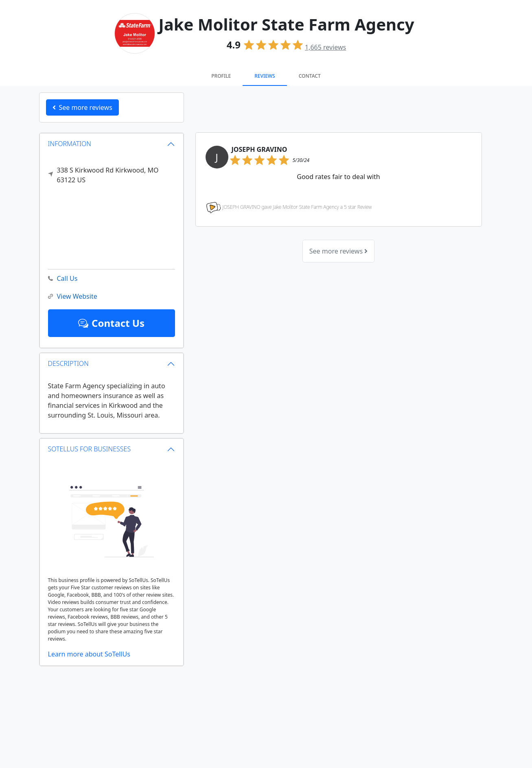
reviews (325, 47)
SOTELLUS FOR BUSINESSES (90, 449)
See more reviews (338, 251)
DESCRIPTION (68, 363)
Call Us (63, 279)
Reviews (265, 76)
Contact (310, 76)
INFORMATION (70, 144)
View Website (73, 296)
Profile (221, 76)
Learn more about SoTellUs (89, 654)
